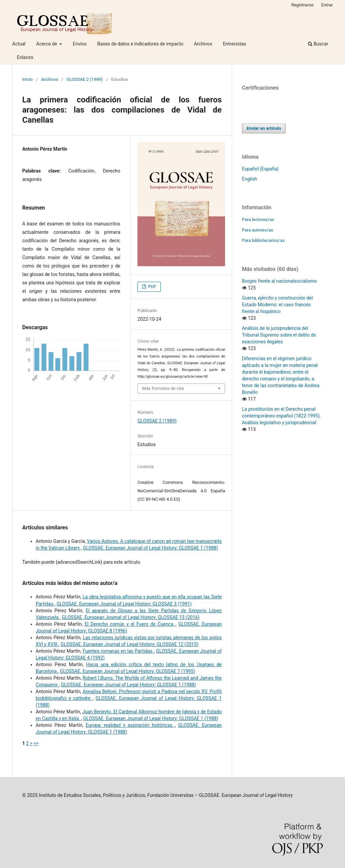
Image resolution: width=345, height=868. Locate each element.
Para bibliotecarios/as (263, 240)
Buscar (318, 44)
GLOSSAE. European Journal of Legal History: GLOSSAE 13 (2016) (131, 617)
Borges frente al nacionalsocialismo (279, 281)
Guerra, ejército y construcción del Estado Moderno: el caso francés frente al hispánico (277, 305)
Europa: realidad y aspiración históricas (130, 725)
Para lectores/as (258, 220)
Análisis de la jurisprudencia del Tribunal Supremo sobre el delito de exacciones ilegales (279, 335)
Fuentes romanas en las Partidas (118, 651)
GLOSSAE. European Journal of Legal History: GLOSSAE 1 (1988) (150, 548)
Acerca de (47, 44)
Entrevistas (234, 44)
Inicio (27, 79)
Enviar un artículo (264, 128)
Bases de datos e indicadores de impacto (140, 44)
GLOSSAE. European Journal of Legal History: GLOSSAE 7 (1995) (128, 671)
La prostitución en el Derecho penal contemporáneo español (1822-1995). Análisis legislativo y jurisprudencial (281, 416)
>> (36, 743)
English (249, 179)
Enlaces (25, 57)
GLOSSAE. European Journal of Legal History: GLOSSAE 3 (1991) (124, 604)
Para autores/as (258, 230)
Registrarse (303, 5)
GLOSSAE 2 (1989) (85, 79)
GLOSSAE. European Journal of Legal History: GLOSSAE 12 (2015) (130, 644)
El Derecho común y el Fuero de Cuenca (130, 624)
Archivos (203, 44)
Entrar (327, 5)
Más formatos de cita (163, 388)
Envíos (80, 44)
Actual (19, 44)
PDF (151, 287)
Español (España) (260, 169)
